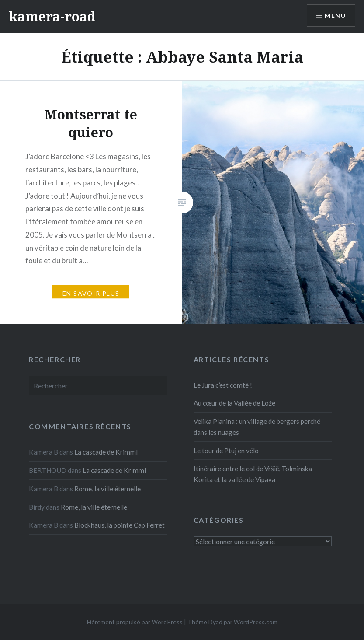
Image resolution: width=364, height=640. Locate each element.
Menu (335, 16)
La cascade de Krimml (106, 452)
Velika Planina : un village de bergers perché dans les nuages (257, 427)
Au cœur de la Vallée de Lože (234, 403)
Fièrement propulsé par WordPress (135, 622)
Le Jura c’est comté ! (223, 385)
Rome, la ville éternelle (107, 489)
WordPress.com (256, 622)
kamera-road (52, 16)
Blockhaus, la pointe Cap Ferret (120, 525)
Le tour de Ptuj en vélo (226, 451)
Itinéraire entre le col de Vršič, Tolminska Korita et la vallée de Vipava (253, 474)
